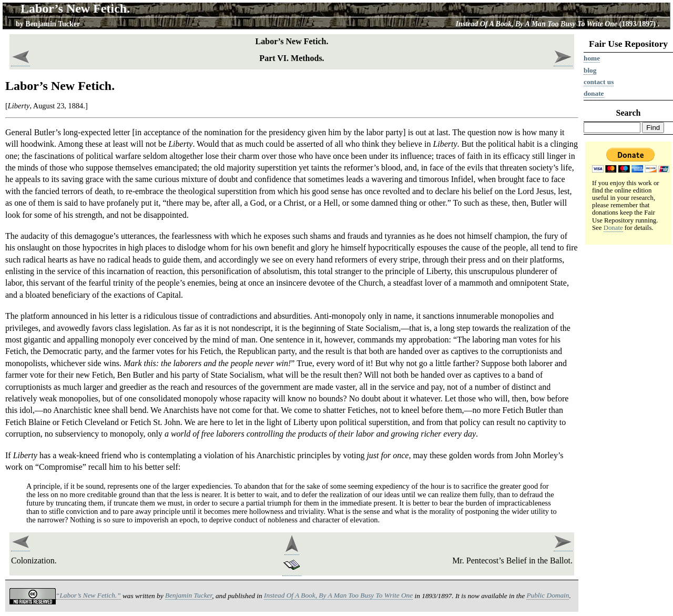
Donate (594, 93)
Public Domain (548, 595)
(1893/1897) (556, 24)
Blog (590, 70)
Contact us (599, 82)
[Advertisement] (628, 411)
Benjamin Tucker (53, 24)
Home (592, 58)
